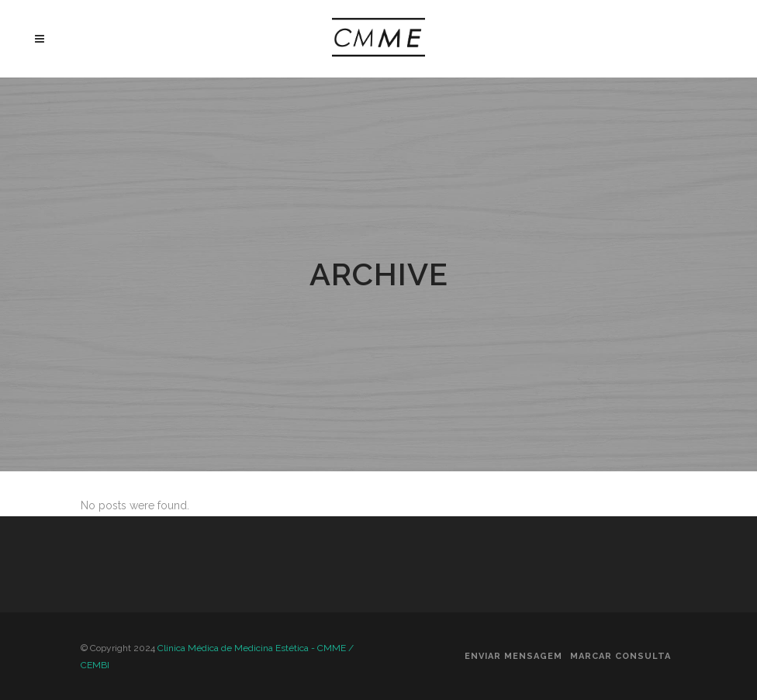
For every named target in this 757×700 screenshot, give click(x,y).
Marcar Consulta (620, 656)
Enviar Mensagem (513, 656)
